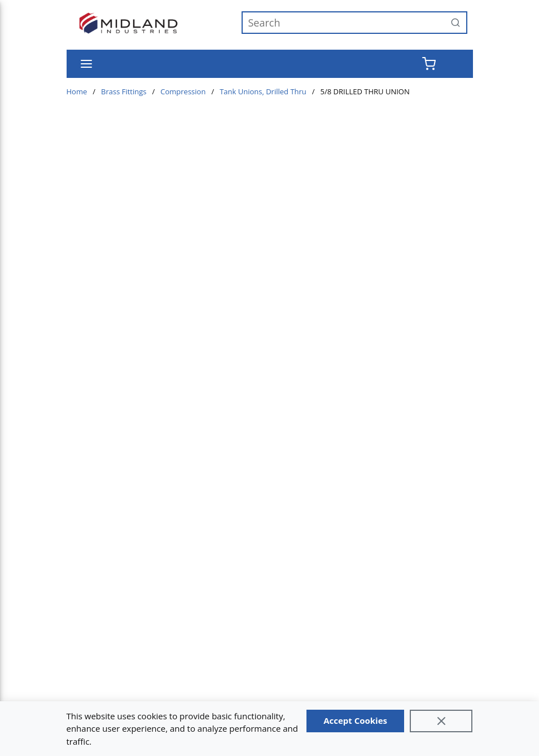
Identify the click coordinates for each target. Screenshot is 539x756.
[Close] (441, 721)
